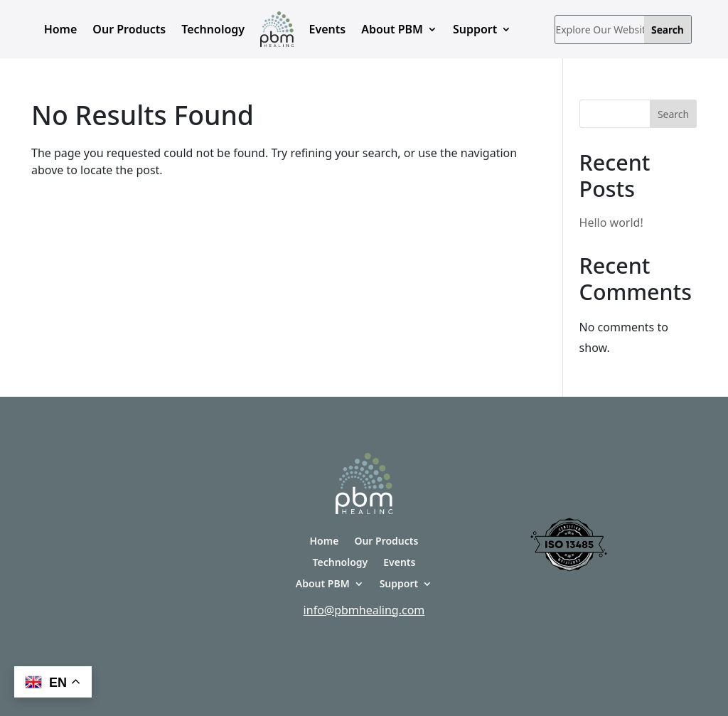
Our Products (129, 29)
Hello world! (611, 223)
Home (61, 29)
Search (673, 114)
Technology (213, 29)
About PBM (392, 29)
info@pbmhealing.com (364, 610)
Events (328, 29)
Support (475, 29)
